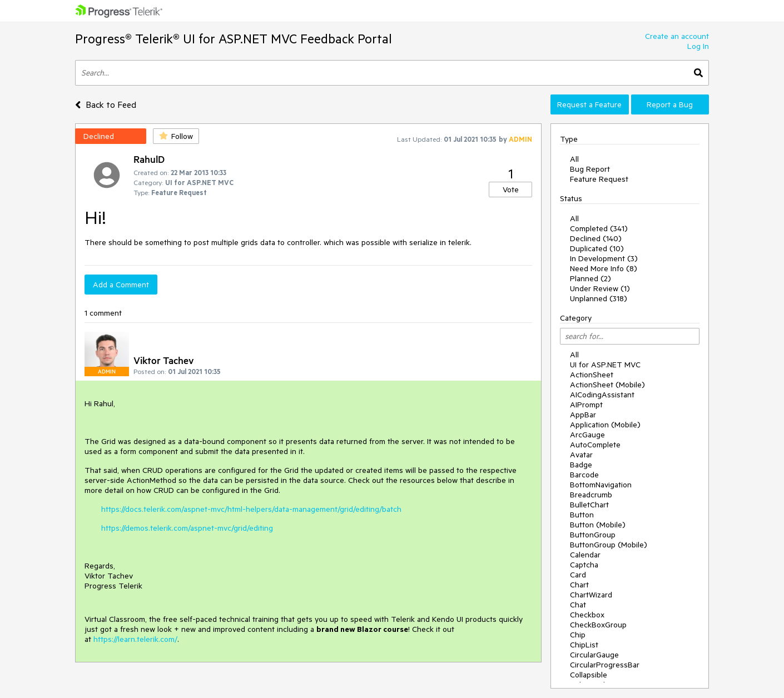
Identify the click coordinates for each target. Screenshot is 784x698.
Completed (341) (599, 228)
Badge (581, 465)
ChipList (584, 645)
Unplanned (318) (599, 298)
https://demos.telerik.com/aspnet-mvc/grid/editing (187, 528)
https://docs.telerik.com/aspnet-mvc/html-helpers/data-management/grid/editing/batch (251, 509)
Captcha (584, 565)
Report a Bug (670, 104)
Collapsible (589, 675)
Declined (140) (596, 238)
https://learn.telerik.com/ (135, 639)
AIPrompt (586, 405)
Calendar (585, 555)
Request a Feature (589, 104)
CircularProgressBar (605, 665)
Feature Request (599, 179)
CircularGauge (594, 655)
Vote (511, 190)
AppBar (583, 415)
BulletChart (589, 505)
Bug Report (590, 169)
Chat (578, 605)
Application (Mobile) (605, 425)
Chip (578, 635)
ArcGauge (587, 435)
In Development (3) (604, 258)
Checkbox (587, 615)
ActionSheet (592, 375)
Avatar (581, 455)
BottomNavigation (601, 485)
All (574, 159)
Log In (698, 46)
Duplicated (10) (597, 248)
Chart (579, 585)
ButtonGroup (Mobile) (609, 545)
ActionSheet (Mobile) (607, 385)
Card (578, 575)
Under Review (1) (600, 288)
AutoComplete (595, 445)
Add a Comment (121, 285)
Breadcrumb (591, 495)
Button (582, 515)
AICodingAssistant (602, 395)
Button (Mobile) (598, 525)
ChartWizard (591, 595)
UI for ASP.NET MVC (605, 365)
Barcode (584, 475)
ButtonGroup (593, 535)
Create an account (677, 36)
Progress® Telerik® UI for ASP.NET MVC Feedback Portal (234, 39)
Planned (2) (591, 278)
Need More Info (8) (604, 268)
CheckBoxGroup (598, 625)
